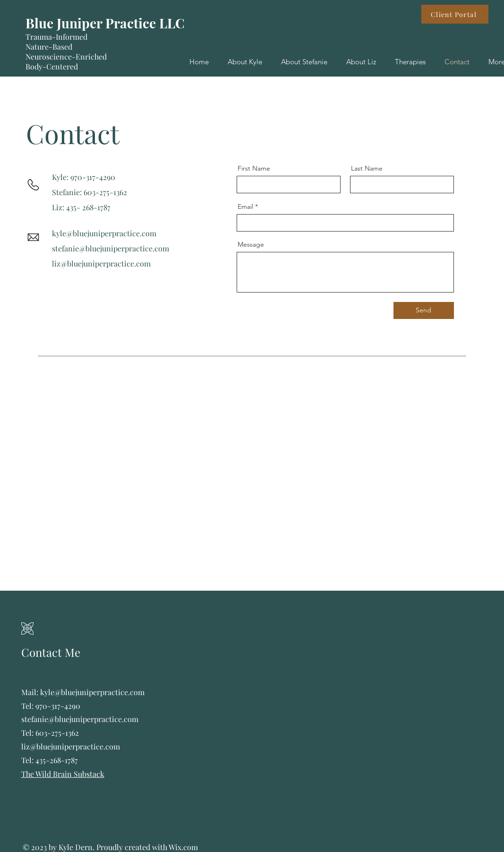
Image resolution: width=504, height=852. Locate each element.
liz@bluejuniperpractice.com (101, 263)
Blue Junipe (61, 23)
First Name (254, 168)
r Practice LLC (141, 23)
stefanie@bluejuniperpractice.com (111, 248)
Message (251, 244)
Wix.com (183, 847)
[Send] (424, 310)
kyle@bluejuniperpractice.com (104, 233)
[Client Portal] (455, 14)
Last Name (367, 168)
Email (245, 207)
